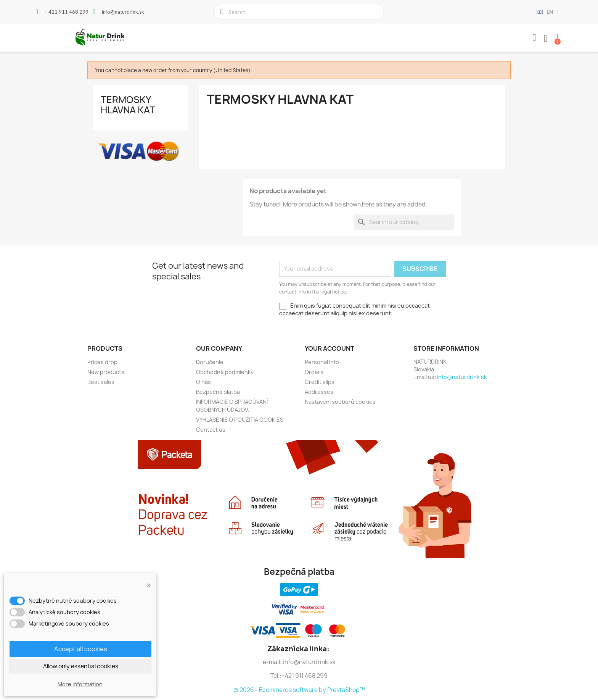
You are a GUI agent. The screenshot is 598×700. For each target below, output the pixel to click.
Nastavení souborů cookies (340, 402)
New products (106, 372)
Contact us (211, 430)
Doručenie (210, 362)
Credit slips (320, 382)
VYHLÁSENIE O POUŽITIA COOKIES (240, 420)
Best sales (101, 382)
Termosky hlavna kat (128, 105)
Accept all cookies (81, 649)
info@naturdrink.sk (462, 377)
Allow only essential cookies (81, 666)
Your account (330, 348)
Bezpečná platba (218, 392)
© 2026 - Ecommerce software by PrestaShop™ (299, 690)
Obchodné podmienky (225, 372)
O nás (203, 382)
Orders (314, 372)
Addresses (319, 392)
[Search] (404, 222)
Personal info (322, 362)
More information (80, 684)
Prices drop (102, 362)
